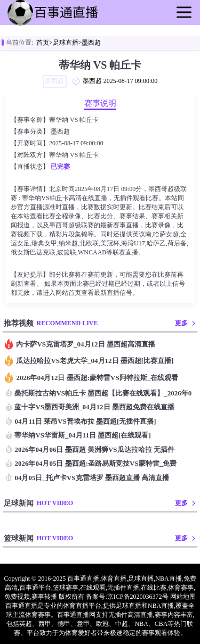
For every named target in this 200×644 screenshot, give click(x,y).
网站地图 (183, 597)
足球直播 (66, 43)
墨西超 (91, 43)
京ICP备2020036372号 (138, 597)
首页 (43, 43)
